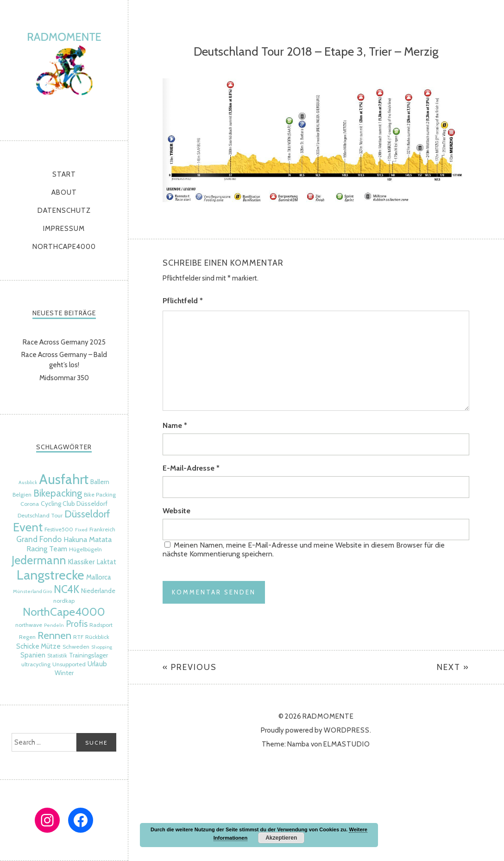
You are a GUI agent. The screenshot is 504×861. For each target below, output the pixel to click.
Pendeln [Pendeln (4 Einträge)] (54, 625)
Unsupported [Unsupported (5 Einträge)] (69, 664)
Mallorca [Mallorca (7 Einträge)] (99, 577)
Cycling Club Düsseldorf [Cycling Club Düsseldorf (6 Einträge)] (74, 504)
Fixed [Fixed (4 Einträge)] (81, 530)
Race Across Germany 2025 (64, 342)
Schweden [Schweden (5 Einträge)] (76, 647)
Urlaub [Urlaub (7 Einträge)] (97, 664)
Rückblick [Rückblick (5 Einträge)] (97, 637)
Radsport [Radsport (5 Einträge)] (101, 625)
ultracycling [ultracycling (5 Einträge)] (36, 664)
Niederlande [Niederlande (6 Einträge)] (98, 591)
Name (175, 425)
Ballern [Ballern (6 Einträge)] (100, 482)
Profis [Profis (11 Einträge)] (77, 624)
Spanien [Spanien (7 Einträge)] (33, 655)
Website (176, 511)
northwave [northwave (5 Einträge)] (29, 625)
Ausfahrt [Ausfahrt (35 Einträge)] (64, 479)
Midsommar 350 (64, 378)
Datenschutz (64, 210)
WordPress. (348, 730)
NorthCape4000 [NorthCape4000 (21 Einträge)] (64, 612)
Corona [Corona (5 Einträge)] (30, 504)
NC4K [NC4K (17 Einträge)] (66, 589)
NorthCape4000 (64, 247)
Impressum (64, 229)
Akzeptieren (281, 838)
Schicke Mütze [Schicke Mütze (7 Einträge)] (38, 646)
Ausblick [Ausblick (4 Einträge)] (28, 482)
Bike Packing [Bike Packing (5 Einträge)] (100, 494)
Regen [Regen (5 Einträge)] (27, 637)
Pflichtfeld (183, 301)
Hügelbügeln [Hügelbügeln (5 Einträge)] (85, 549)
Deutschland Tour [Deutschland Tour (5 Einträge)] (40, 515)
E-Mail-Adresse (191, 468)
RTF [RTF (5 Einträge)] (78, 637)
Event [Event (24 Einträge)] (28, 527)
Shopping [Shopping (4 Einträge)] (102, 647)
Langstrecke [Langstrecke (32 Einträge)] (50, 575)
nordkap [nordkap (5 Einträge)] (64, 601)
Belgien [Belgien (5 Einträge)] (22, 494)
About (64, 192)
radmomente (64, 68)
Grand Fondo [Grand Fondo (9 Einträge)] (39, 539)
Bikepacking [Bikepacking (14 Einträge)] (58, 493)
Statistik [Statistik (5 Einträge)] (57, 655)
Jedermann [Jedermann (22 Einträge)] (39, 560)
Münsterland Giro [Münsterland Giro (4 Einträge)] (32, 591)
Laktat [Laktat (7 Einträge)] (107, 562)
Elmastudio (347, 744)
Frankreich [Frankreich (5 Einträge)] (102, 529)
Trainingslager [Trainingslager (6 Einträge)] (88, 655)
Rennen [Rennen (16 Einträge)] (54, 635)
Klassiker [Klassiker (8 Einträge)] (81, 561)
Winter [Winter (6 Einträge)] (64, 673)
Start (64, 174)
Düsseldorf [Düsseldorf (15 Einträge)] (87, 514)
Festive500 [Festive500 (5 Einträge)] (59, 529)
